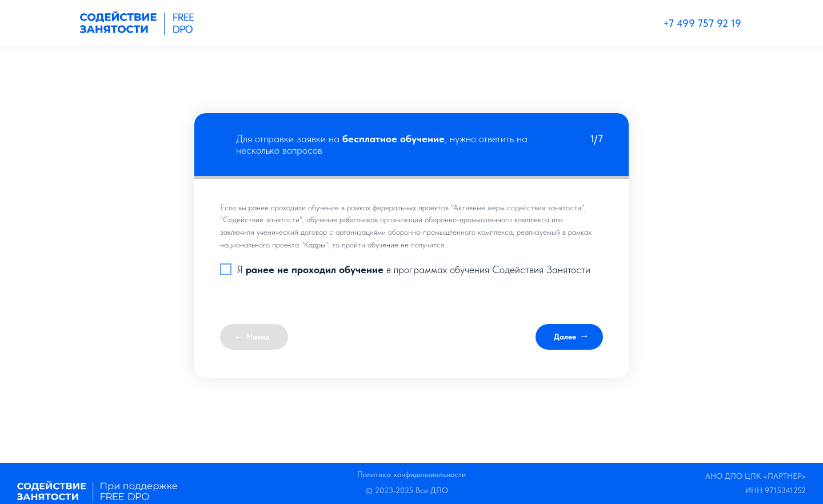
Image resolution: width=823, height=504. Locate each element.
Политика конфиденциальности (411, 474)
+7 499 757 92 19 (702, 23)
